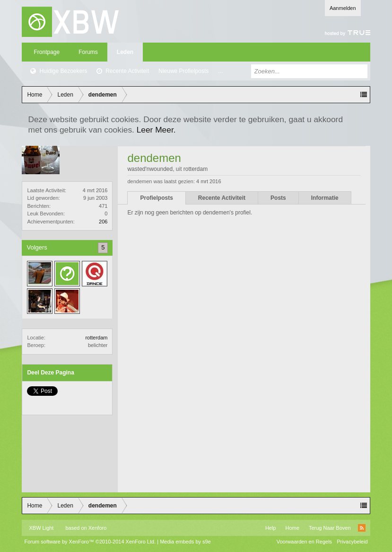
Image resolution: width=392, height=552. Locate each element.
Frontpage (47, 52)
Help (271, 528)
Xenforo (98, 528)
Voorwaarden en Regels (304, 542)
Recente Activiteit (127, 71)
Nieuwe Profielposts (183, 71)
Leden (125, 52)
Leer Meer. (156, 130)
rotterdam (96, 338)
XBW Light (41, 528)
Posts (278, 198)
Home (292, 528)
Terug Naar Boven (330, 528)
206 (103, 222)
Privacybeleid (352, 542)
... (220, 71)
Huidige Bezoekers (63, 71)
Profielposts (156, 198)
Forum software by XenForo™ (90, 542)
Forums (88, 52)
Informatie (325, 198)
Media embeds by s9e (185, 542)
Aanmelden (343, 8)
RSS (362, 528)
